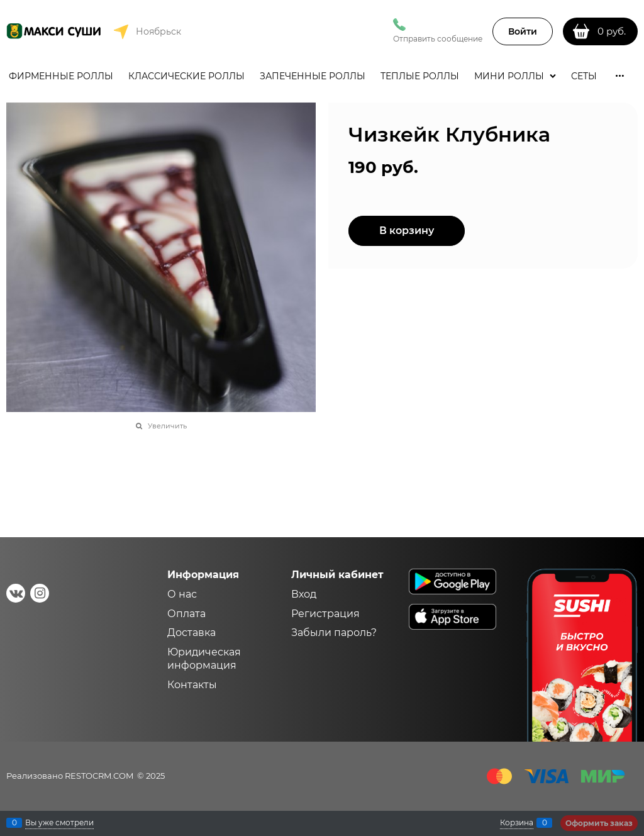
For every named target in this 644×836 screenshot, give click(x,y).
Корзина (517, 823)
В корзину (407, 231)
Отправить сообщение (438, 39)
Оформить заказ (599, 823)
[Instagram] (40, 593)
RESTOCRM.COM (99, 776)
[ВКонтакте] (16, 593)
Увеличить (167, 426)
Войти (523, 31)
